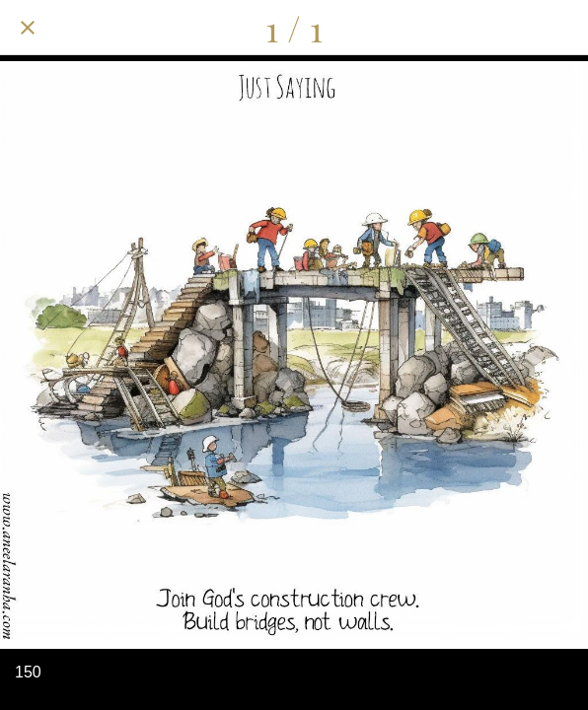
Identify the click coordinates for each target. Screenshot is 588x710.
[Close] (28, 28)
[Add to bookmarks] (560, 28)
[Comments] (509, 28)
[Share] (458, 28)
